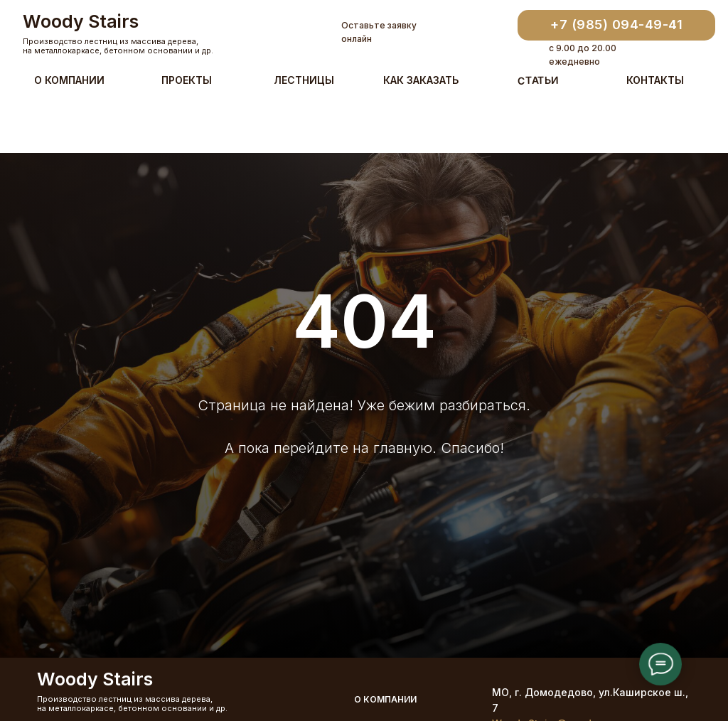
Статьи (538, 80)
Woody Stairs (81, 21)
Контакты (655, 80)
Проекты (187, 80)
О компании (69, 80)
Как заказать (421, 80)
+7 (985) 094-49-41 (616, 25)
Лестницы (304, 80)
